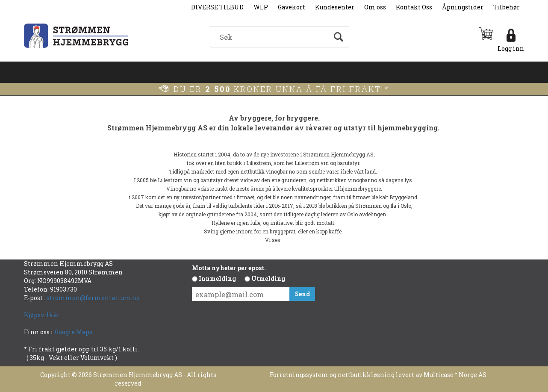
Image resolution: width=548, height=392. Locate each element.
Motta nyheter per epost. (229, 268)
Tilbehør (507, 7)
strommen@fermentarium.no (93, 298)
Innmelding (217, 279)
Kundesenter (335, 7)
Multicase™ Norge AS (455, 375)
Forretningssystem (299, 375)
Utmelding (268, 279)
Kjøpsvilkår (42, 315)
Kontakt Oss (414, 7)
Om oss (375, 7)
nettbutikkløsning (366, 375)
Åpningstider (463, 7)
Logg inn (511, 49)
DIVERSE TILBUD (217, 7)
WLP (261, 7)
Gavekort (292, 7)
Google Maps (74, 332)
